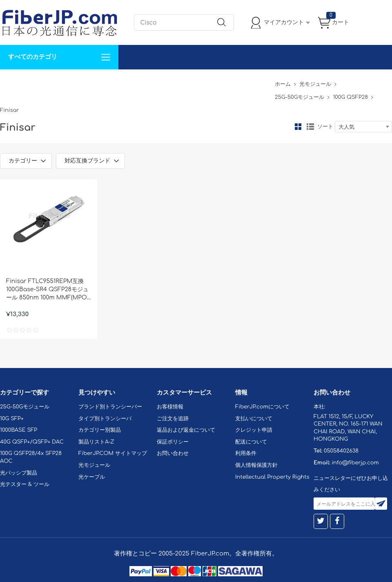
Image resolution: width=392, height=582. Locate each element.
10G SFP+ (12, 419)
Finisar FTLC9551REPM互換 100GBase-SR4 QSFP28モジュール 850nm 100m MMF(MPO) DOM (47, 290)
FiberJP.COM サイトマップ (113, 453)
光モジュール (315, 84)
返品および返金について (186, 430)
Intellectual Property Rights (272, 477)
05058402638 (341, 451)
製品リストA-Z (96, 442)
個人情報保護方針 (256, 465)
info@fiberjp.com (355, 463)
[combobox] (363, 127)
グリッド (298, 127)
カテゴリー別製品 (100, 430)
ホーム (283, 84)
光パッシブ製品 (19, 473)
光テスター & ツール (25, 484)
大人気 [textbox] (346, 127)
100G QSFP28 (350, 97)
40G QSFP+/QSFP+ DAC (32, 442)
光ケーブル (92, 477)
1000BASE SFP (19, 430)
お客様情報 (170, 407)
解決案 (13, 81)
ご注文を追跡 (173, 419)
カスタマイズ (49, 81)
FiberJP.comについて (182, 81)
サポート (87, 81)
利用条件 (246, 453)
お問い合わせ (126, 81)
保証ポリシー (173, 442)
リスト (310, 127)
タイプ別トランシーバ (105, 419)
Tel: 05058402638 (246, 81)
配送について (251, 442)
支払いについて (254, 419)
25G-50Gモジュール (300, 97)
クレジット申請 (254, 430)
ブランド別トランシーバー (110, 407)
